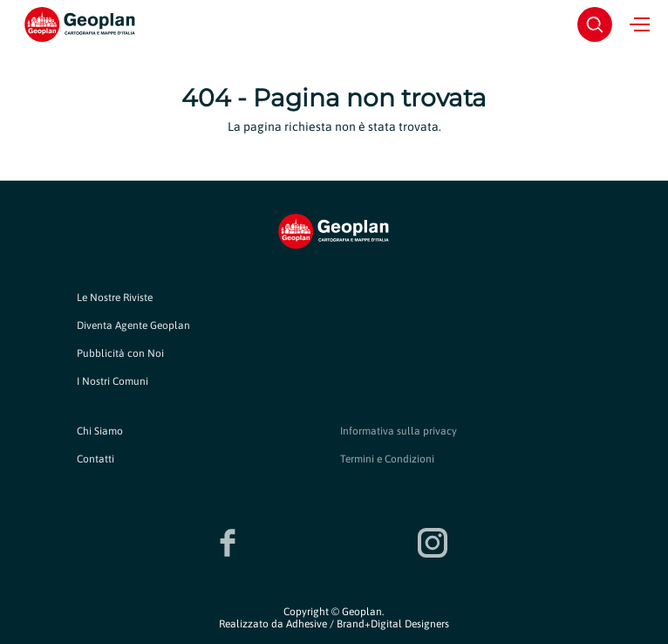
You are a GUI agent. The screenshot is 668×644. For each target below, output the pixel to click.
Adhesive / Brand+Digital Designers (368, 624)
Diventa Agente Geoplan (133, 325)
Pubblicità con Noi (120, 353)
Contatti (95, 459)
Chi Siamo (100, 431)
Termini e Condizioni (387, 459)
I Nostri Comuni (112, 381)
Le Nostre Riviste (115, 298)
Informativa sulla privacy (399, 431)
